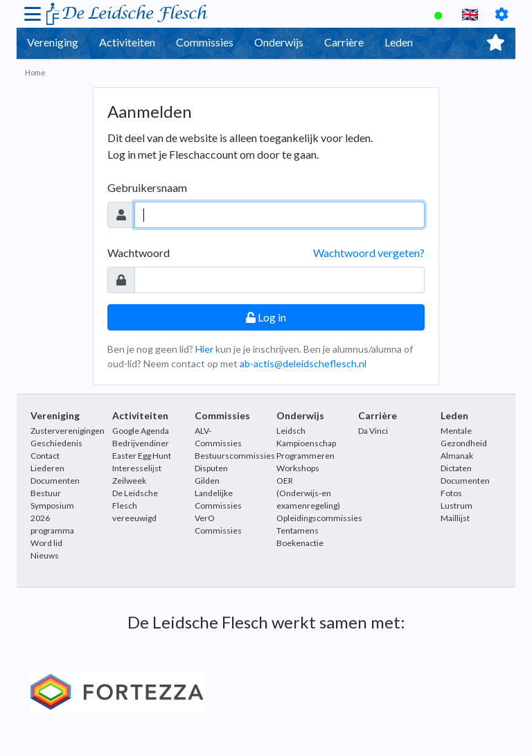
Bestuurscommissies (235, 456)
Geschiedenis (56, 443)
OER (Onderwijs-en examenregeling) (308, 493)
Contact (45, 456)
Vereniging (53, 42)
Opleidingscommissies (319, 518)
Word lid (46, 543)
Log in (266, 317)
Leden (399, 42)
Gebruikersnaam (147, 187)
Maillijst (455, 518)
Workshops (298, 468)
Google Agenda (141, 431)
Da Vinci (373, 431)
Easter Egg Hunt (142, 456)
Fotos (451, 493)
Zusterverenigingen (68, 431)
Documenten (55, 481)
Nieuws (45, 555)
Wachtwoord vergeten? (369, 253)
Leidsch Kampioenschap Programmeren (306, 443)
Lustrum (456, 506)
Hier (204, 349)
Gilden (207, 481)
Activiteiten (127, 42)
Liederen (47, 468)
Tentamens (298, 530)
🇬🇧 (470, 14)
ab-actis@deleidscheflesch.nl (303, 363)
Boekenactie (300, 543)
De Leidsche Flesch (133, 14)
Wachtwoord (139, 253)
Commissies (205, 42)
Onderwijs (279, 42)
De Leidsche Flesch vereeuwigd (135, 506)
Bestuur (46, 493)
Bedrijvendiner (141, 443)
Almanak (457, 456)
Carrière (344, 42)
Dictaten (456, 468)
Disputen (211, 468)
